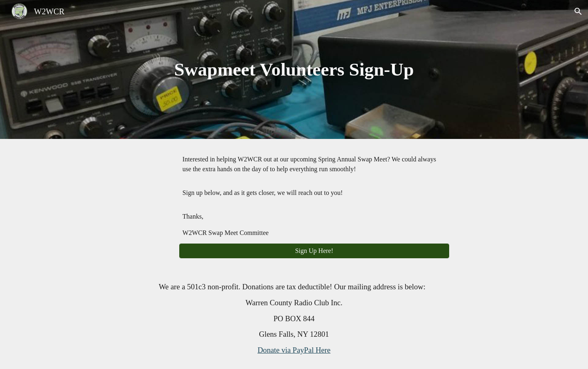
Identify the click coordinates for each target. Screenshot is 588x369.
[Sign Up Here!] (314, 251)
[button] (578, 11)
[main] (294, 70)
